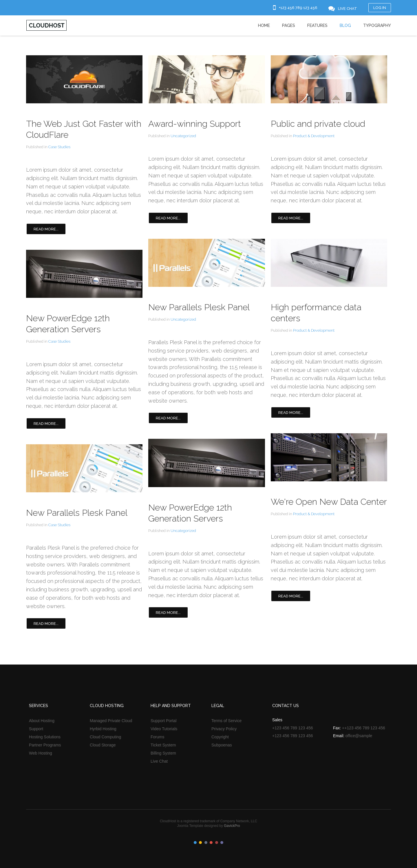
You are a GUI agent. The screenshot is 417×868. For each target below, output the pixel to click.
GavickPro (232, 826)
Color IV (211, 843)
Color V (217, 843)
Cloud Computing (105, 737)
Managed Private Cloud (111, 721)
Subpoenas (222, 745)
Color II (200, 843)
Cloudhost (46, 25)
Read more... (46, 229)
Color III (206, 843)
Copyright (220, 737)
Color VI (222, 843)
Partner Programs (45, 745)
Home (264, 25)
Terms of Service (226, 721)
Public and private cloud (318, 124)
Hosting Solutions (45, 737)
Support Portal (164, 721)
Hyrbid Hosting (103, 729)
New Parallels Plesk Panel (77, 513)
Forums (157, 737)
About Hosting (42, 721)
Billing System (163, 753)
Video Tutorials (164, 729)
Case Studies (59, 147)
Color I (195, 843)
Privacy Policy (224, 729)
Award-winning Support (195, 124)
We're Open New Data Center (329, 502)
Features (317, 25)
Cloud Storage (103, 745)
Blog (345, 25)
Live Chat (159, 761)
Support (36, 729)
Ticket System (163, 745)
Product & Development (314, 136)
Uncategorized (183, 136)
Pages (289, 25)
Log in (380, 8)
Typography (377, 25)
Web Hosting (41, 753)
